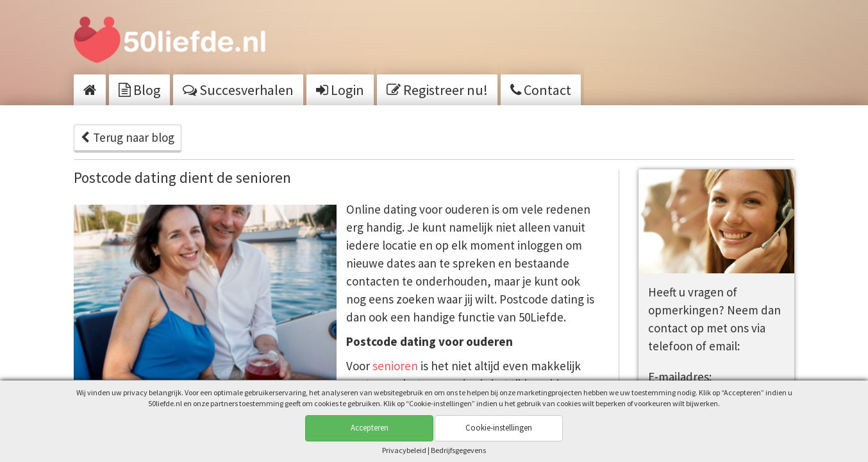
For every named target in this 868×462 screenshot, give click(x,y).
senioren (396, 366)
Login (340, 90)
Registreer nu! (437, 90)
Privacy (404, 450)
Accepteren (370, 428)
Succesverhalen (238, 90)
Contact (541, 90)
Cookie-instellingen (499, 428)
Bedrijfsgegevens (458, 450)
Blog (139, 90)
